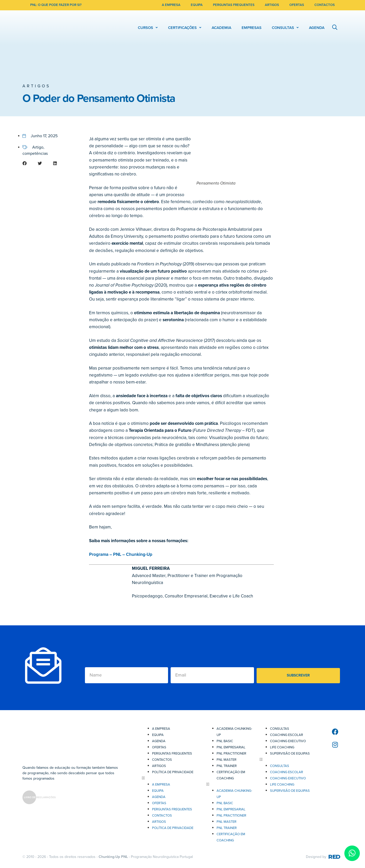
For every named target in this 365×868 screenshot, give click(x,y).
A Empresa (161, 729)
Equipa (158, 735)
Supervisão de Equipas (290, 754)
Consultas (280, 729)
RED (334, 857)
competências (35, 153)
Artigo (38, 147)
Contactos (162, 760)
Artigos (36, 86)
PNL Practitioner (231, 754)
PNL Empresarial (231, 747)
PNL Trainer (227, 766)
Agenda (159, 741)
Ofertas (159, 747)
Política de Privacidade (173, 772)
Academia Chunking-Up (234, 732)
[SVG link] (39, 798)
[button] (29, 164)
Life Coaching (282, 747)
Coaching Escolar (287, 735)
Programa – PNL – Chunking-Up (121, 554)
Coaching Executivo (288, 741)
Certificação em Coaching (231, 775)
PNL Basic (225, 741)
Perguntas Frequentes (172, 754)
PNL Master (227, 760)
